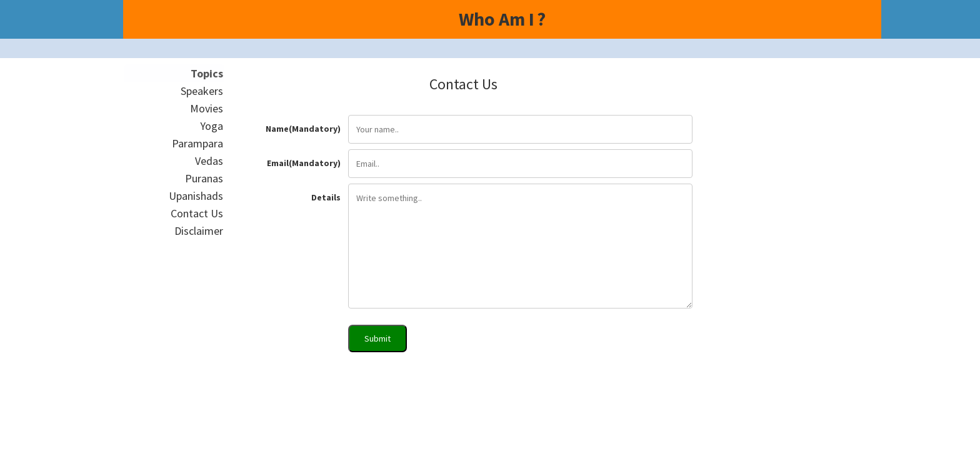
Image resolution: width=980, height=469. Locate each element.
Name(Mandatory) (303, 129)
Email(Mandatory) (304, 163)
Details (326, 197)
